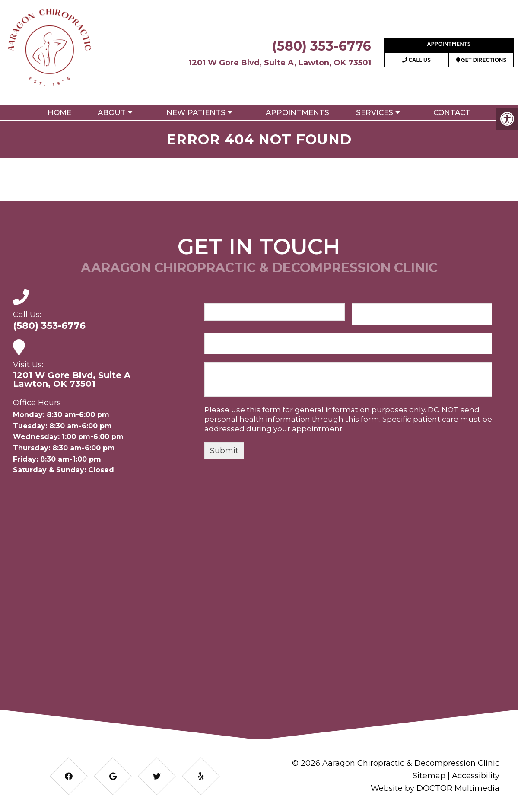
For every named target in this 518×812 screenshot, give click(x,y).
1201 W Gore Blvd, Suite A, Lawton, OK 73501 (280, 63)
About (112, 112)
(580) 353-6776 (322, 46)
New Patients (196, 112)
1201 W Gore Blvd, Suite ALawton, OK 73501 (72, 379)
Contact (452, 112)
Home (59, 112)
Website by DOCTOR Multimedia (435, 788)
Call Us (416, 61)
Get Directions (481, 61)
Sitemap (429, 776)
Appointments (449, 45)
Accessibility (476, 776)
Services (375, 112)
